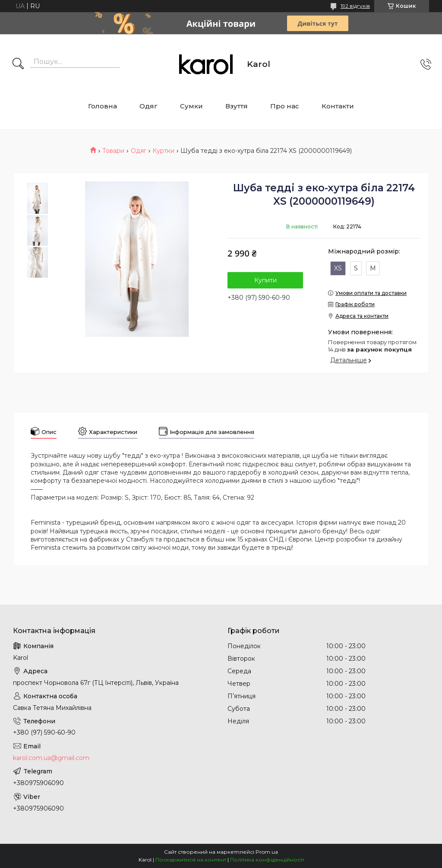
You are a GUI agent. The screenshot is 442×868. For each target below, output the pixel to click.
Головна (103, 106)
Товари (113, 151)
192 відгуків (355, 6)
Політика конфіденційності (267, 860)
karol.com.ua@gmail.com (51, 758)
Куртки (163, 151)
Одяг (148, 106)
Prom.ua (267, 852)
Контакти (338, 106)
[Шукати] (18, 64)
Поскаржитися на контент (191, 860)
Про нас (285, 106)
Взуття (237, 106)
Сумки (191, 106)
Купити (265, 280)
